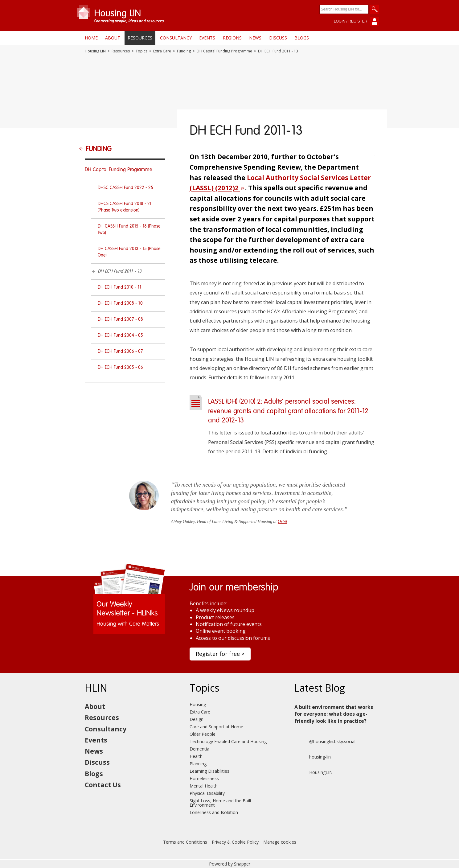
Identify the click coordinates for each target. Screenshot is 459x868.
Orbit (282, 522)
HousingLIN (314, 772)
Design (197, 719)
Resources (140, 38)
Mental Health (204, 786)
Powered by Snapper (230, 864)
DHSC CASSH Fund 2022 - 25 (125, 188)
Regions (232, 38)
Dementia (199, 749)
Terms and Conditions (185, 842)
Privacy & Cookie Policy (235, 842)
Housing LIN (95, 51)
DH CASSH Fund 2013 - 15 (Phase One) (129, 252)
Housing (198, 704)
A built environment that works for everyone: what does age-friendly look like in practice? (334, 714)
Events (207, 38)
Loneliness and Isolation (214, 812)
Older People (203, 734)
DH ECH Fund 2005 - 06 (120, 368)
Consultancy (176, 38)
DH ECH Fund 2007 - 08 (120, 319)
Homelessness (204, 778)
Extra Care (162, 51)
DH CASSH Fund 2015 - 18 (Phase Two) (129, 230)
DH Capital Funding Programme (224, 51)
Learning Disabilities (209, 771)
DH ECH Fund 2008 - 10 (120, 303)
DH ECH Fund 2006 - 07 (120, 352)
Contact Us (103, 785)
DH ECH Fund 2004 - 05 (120, 335)
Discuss (278, 38)
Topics (141, 51)
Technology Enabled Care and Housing (228, 741)
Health (196, 756)
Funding (184, 51)
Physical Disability (207, 793)
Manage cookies (280, 842)
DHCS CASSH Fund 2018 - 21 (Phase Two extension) (125, 207)
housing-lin (313, 757)
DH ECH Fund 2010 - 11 (120, 287)
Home (91, 38)
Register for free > (220, 654)
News (255, 38)
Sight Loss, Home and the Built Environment (221, 803)
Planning (198, 764)
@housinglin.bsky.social (325, 742)
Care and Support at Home (216, 727)
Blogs (302, 38)
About (113, 38)
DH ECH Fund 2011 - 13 (120, 271)
